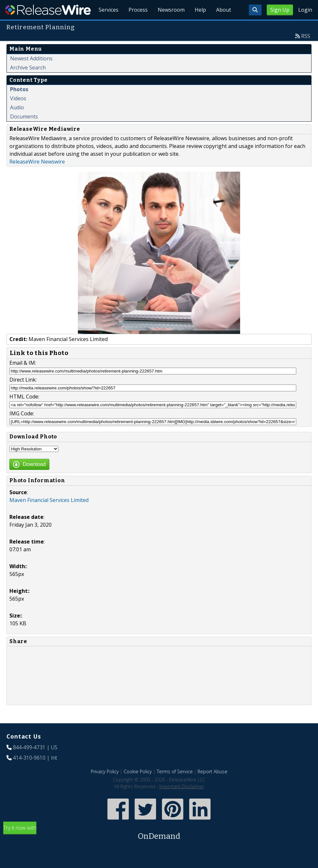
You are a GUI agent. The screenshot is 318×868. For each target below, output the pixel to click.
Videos (18, 113)
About (223, 26)
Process (137, 26)
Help (200, 26)
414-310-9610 (29, 773)
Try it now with (159, 848)
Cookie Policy (138, 786)
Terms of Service (175, 786)
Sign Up (280, 10)
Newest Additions (31, 73)
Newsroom (170, 26)
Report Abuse (213, 786)
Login (305, 10)
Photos (19, 104)
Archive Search (28, 82)
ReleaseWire (48, 10)
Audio (17, 122)
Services (107, 26)
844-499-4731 (29, 762)
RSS (306, 51)
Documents (24, 131)
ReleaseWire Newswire (37, 177)
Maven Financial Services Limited (49, 515)
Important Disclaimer (182, 801)
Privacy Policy (105, 786)
